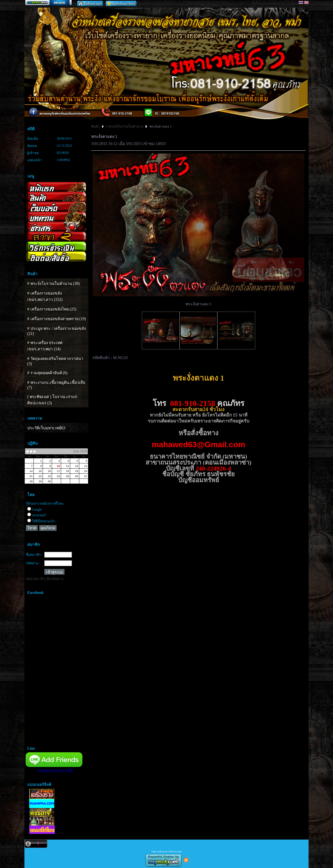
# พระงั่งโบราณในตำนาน (125, 127)
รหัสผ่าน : (33, 563)
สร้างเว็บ (48, 3)
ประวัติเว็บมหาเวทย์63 (46, 428)
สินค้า (96, 127)
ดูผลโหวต (48, 528)
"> (39, 794)
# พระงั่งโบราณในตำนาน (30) (53, 284)
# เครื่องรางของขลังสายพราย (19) (57, 319)
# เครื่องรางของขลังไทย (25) (52, 309)
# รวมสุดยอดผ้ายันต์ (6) (47, 373)
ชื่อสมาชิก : (34, 555)
